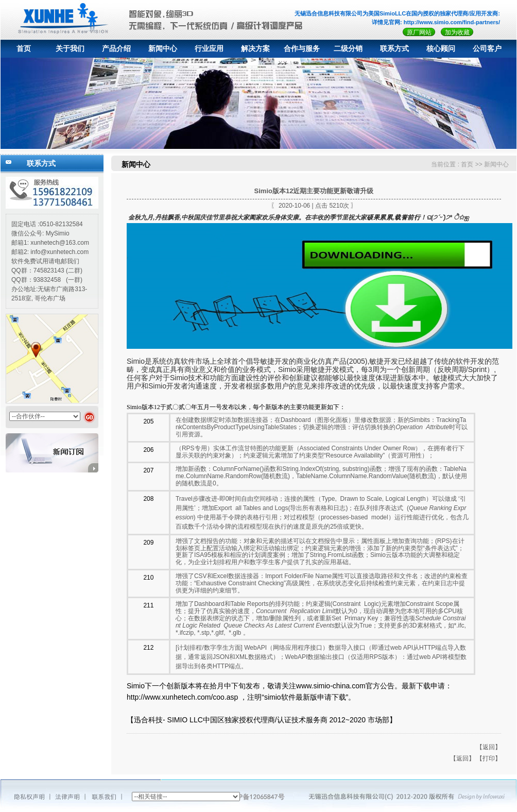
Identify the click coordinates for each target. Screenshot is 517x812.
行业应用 (209, 49)
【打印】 (489, 758)
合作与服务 (302, 49)
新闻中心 (163, 49)
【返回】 (489, 747)
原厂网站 (419, 32)
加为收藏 (457, 32)
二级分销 (348, 49)
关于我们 (70, 49)
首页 (24, 49)
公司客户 (487, 49)
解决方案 (255, 49)
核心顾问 (441, 49)
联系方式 (394, 49)
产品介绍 (116, 49)
